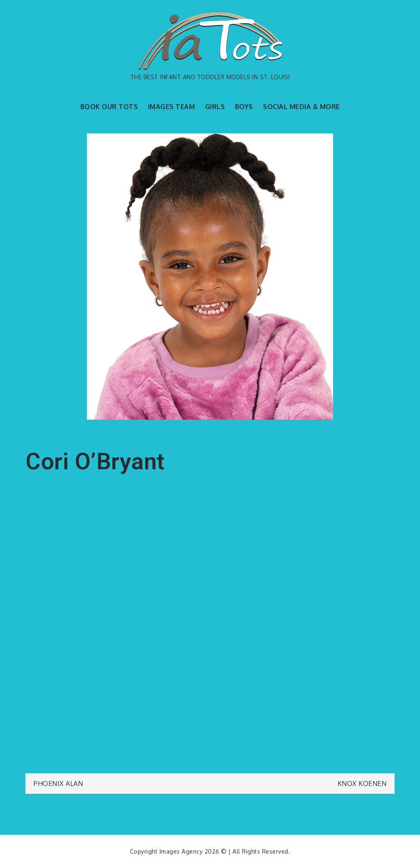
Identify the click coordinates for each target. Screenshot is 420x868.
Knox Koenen (362, 783)
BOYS (244, 107)
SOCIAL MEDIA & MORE (301, 107)
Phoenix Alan (58, 783)
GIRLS (215, 107)
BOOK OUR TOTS (109, 107)
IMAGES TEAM (172, 107)
